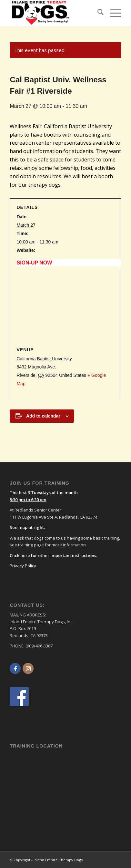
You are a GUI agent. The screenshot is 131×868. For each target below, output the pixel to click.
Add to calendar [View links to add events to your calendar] (43, 416)
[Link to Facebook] (15, 668)
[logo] (43, 13)
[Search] (97, 13)
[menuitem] (97, 13)
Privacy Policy (23, 566)
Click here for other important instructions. (53, 555)
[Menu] (112, 13)
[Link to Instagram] (28, 668)
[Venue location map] (65, 307)
